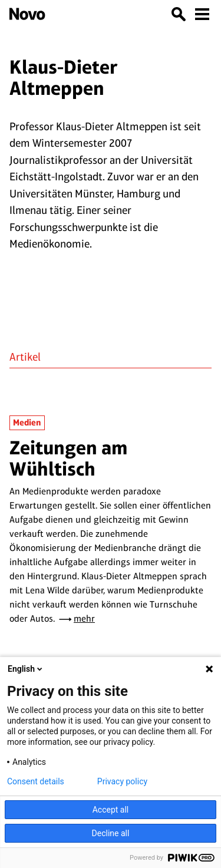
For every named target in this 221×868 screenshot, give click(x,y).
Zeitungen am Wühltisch (68, 458)
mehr (84, 618)
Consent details (36, 781)
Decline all (111, 833)
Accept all (111, 810)
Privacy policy (122, 781)
